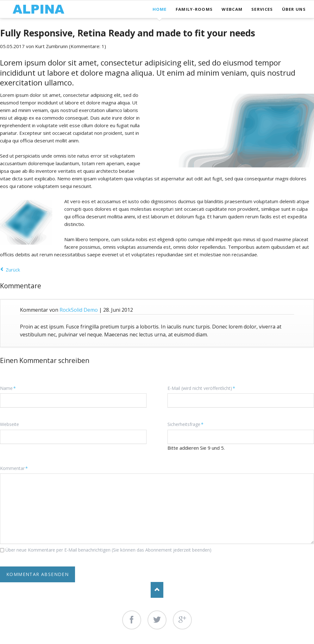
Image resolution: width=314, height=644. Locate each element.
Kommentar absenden (38, 574)
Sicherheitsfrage (185, 424)
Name (10, 388)
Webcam (232, 9)
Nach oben (157, 590)
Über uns (294, 9)
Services (262, 9)
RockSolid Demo (79, 310)
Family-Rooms (194, 9)
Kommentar (14, 468)
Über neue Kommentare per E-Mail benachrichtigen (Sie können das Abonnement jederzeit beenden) (108, 550)
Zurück (13, 270)
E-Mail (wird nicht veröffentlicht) (201, 388)
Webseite (9, 424)
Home (160, 9)
